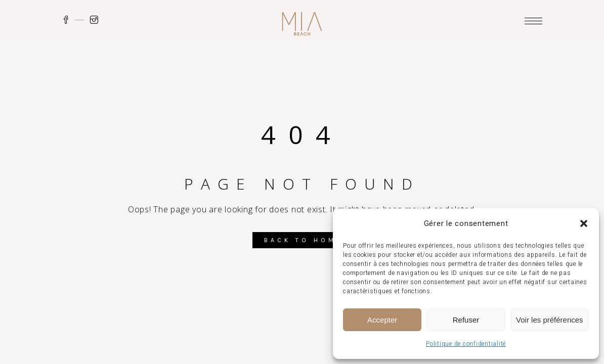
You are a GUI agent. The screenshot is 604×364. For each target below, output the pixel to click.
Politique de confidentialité (466, 344)
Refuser (466, 320)
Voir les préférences (550, 320)
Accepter (382, 320)
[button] (584, 223)
